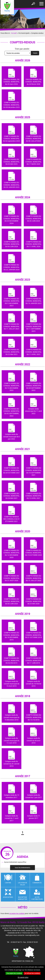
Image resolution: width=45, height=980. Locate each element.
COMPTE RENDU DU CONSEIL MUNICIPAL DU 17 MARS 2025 (33, 157)
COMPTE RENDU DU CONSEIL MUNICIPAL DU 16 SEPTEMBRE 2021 (33, 467)
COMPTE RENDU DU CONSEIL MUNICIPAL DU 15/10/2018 (33, 713)
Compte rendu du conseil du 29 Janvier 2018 (11, 759)
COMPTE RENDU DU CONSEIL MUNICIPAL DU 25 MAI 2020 (33, 597)
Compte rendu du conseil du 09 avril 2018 (33, 736)
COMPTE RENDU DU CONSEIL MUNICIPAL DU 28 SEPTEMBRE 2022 (33, 382)
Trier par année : (23, 49)
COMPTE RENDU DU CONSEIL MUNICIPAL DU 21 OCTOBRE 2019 (33, 630)
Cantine (8, 883)
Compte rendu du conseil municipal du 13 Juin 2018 (12, 736)
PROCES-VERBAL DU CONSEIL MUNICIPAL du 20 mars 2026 (12, 77)
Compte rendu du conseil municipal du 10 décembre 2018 (12, 713)
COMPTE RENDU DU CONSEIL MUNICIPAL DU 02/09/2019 (12, 656)
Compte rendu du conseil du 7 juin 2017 (34, 791)
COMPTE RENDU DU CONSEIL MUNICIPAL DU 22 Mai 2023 (12, 347)
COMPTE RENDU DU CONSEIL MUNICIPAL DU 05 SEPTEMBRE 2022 (12, 408)
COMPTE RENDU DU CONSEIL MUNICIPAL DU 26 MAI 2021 (12, 491)
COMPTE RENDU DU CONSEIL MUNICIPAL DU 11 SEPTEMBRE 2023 (33, 323)
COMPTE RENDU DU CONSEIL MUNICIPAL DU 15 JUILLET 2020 (33, 573)
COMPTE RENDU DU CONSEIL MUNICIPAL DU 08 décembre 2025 (12, 100)
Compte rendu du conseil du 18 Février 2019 (34, 679)
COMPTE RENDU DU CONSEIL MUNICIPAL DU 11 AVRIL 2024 (33, 239)
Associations (8, 897)
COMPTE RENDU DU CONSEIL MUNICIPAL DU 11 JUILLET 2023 (12, 322)
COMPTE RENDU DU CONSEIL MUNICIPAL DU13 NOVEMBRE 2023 (12, 297)
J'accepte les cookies (14, 973)
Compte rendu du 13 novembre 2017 (12, 791)
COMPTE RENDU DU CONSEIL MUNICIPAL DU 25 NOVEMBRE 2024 (12, 215)
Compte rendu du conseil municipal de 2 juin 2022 (12, 432)
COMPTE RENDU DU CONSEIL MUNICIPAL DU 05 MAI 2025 (12, 157)
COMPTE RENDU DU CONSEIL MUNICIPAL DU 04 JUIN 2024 (12, 239)
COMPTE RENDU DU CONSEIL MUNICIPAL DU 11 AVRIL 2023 (33, 347)
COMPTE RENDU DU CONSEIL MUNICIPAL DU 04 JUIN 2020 (12, 597)
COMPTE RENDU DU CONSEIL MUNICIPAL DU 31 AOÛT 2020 (12, 573)
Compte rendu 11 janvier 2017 (34, 812)
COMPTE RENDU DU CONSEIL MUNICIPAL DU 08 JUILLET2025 (33, 134)
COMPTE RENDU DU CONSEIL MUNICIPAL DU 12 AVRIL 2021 (33, 491)
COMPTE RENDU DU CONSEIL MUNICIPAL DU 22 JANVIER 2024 (12, 262)
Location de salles (22, 884)
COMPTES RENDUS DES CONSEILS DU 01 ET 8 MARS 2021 (12, 514)
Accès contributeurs (37, 898)
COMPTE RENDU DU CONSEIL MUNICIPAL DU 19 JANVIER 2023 (33, 296)
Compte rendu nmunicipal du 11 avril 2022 (33, 406)
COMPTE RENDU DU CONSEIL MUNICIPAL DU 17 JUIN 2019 (33, 656)
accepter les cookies (17, 913)
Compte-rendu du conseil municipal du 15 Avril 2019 (12, 679)
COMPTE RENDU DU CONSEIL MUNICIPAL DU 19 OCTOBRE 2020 (33, 548)
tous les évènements (22, 868)
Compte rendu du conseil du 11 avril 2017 (12, 813)
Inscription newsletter (23, 898)
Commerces (37, 883)
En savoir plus (23, 977)
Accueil (14, 33)
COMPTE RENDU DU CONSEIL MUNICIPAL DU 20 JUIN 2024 (33, 214)
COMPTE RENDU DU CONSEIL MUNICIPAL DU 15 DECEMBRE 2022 (12, 382)
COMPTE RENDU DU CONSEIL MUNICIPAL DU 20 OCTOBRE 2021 (12, 465)
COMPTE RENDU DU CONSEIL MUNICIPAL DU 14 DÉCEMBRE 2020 (12, 549)
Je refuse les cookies (32, 973)
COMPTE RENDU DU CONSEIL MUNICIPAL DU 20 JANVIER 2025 (12, 180)
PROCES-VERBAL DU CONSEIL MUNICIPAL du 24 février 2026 (33, 77)
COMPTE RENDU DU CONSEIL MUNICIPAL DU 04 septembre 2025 (11, 134)
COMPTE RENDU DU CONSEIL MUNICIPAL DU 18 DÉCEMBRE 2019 (12, 631)
